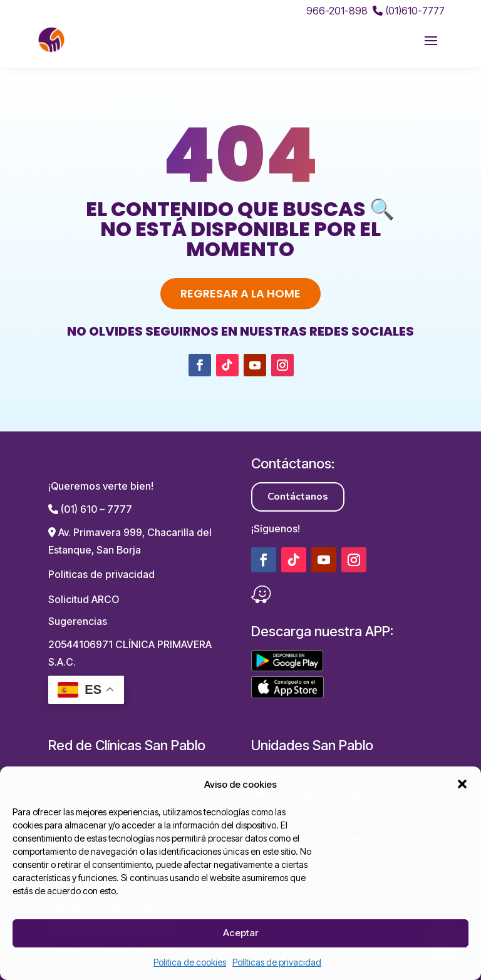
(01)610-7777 (409, 11)
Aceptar (240, 933)
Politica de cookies (190, 962)
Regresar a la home (240, 293)
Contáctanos (298, 497)
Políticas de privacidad (277, 962)
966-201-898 (337, 11)
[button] (462, 784)
